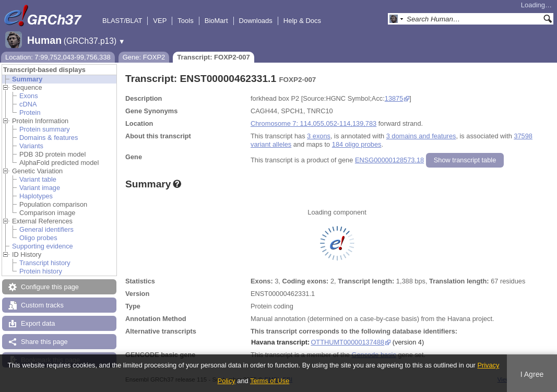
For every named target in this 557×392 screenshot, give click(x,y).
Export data (38, 323)
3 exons (319, 136)
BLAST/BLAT (122, 21)
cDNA (28, 104)
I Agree (532, 374)
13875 (394, 98)
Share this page (44, 342)
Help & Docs (302, 21)
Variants (31, 146)
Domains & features (49, 138)
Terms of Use (270, 381)
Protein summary (45, 129)
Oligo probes (38, 238)
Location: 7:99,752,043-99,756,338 (58, 57)
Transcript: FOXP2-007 (213, 57)
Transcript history (45, 263)
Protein (30, 112)
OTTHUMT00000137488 (347, 342)
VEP (160, 21)
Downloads (256, 21)
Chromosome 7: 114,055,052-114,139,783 (313, 123)
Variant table (38, 179)
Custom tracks (42, 305)
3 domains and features (421, 136)
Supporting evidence (43, 246)
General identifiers (46, 229)
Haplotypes (36, 196)
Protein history (41, 271)
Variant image (40, 188)
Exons (29, 96)
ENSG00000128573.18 (389, 160)
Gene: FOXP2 (144, 57)
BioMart (216, 21)
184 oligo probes (357, 144)
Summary (27, 79)
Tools (185, 21)
